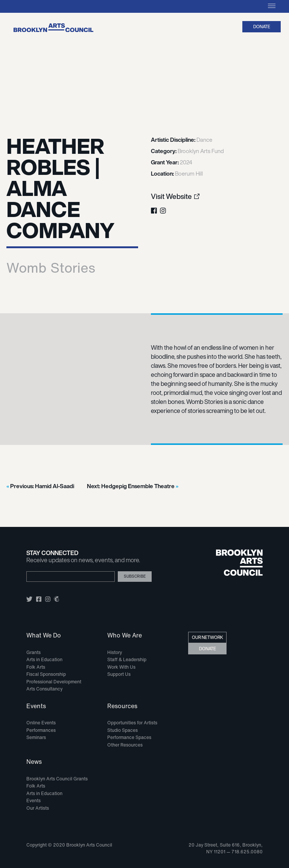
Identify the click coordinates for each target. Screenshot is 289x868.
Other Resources (125, 745)
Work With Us (121, 667)
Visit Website (171, 197)
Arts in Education (44, 659)
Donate (262, 27)
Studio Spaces (122, 730)
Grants (33, 652)
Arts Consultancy (44, 689)
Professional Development (54, 682)
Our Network (208, 637)
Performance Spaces (129, 737)
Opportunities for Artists (132, 723)
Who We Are (125, 636)
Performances (41, 730)
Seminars (36, 737)
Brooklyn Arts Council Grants (57, 779)
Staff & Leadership (127, 659)
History (115, 652)
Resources (122, 706)
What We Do (44, 636)
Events (36, 706)
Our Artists (38, 808)
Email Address (38, 568)
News (34, 762)
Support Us (119, 674)
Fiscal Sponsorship (46, 674)
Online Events (41, 723)
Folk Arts (36, 667)
